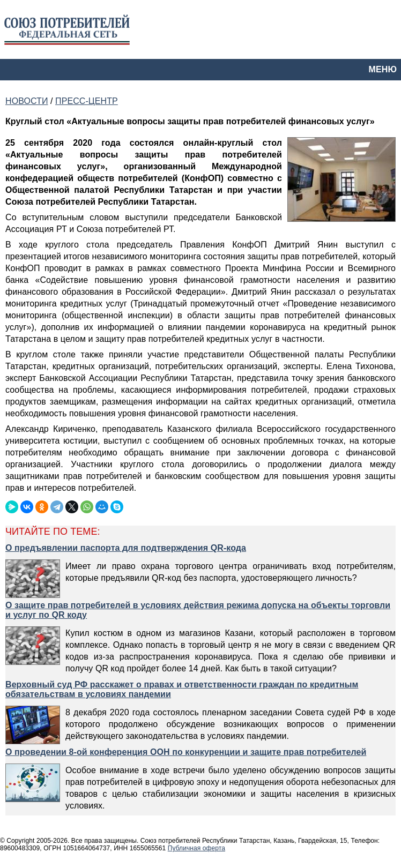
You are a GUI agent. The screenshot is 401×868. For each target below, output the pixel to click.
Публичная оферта (196, 848)
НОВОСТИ (27, 101)
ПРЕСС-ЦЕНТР (87, 101)
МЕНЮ (383, 69)
